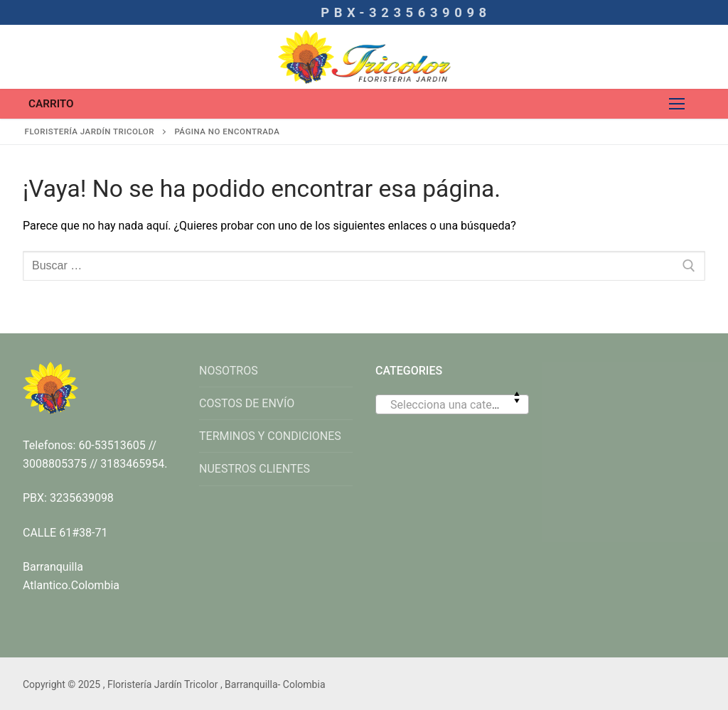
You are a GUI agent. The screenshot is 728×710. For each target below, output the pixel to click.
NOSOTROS (229, 371)
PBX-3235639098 (406, 12)
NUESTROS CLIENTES (255, 469)
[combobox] (452, 404)
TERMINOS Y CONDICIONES (270, 436)
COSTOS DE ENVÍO (247, 403)
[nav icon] (677, 104)
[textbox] (452, 410)
